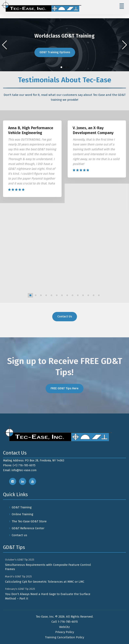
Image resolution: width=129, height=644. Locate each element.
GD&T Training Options (55, 52)
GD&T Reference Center (28, 528)
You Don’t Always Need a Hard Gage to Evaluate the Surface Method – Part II (48, 596)
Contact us (19, 535)
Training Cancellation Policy (64, 637)
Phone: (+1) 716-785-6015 (19, 465)
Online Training (22, 514)
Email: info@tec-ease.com (20, 470)
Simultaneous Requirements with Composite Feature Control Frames (48, 567)
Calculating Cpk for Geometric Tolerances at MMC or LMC (45, 582)
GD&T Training (22, 507)
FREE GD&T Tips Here (64, 388)
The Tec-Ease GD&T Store (29, 521)
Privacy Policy (65, 632)
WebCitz (64, 627)
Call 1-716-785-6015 (65, 622)
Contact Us (65, 317)
